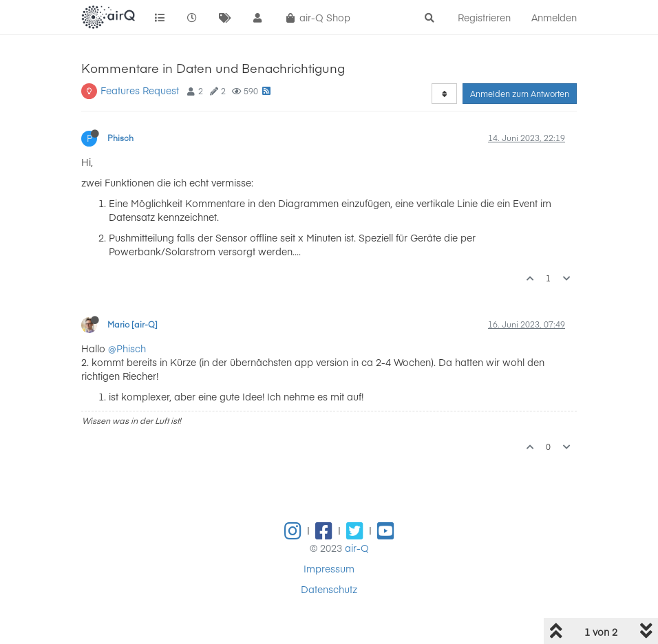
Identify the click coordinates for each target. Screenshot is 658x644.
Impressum (329, 568)
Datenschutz (329, 589)
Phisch (120, 138)
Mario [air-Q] (132, 324)
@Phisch (127, 348)
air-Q (357, 548)
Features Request (140, 90)
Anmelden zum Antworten (520, 94)
